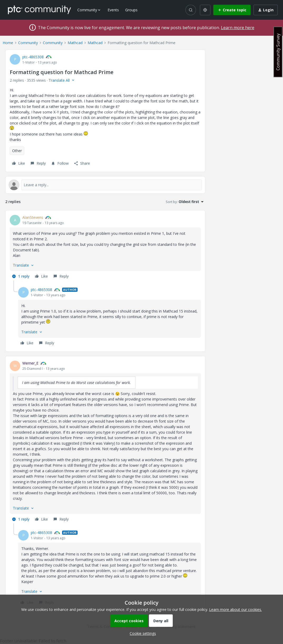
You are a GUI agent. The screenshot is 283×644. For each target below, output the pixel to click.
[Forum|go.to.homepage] (39, 10)
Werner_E (30, 363)
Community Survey (278, 52)
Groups (131, 10)
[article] (105, 248)
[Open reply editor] (105, 185)
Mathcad (75, 43)
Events (113, 10)
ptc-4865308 (33, 57)
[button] (232, 10)
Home (8, 43)
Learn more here (238, 28)
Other (17, 151)
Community (28, 43)
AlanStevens (33, 217)
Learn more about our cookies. (236, 609)
